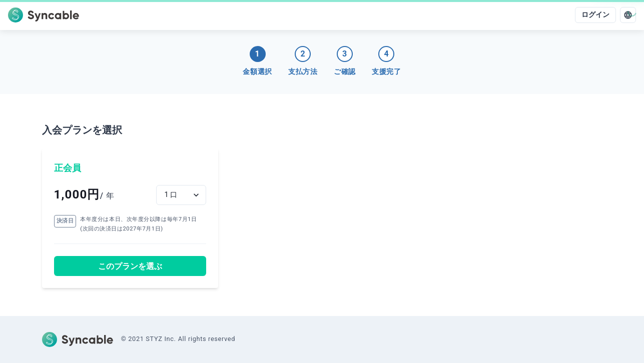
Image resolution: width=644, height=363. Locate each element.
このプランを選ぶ (130, 266)
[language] (628, 15)
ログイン (595, 15)
